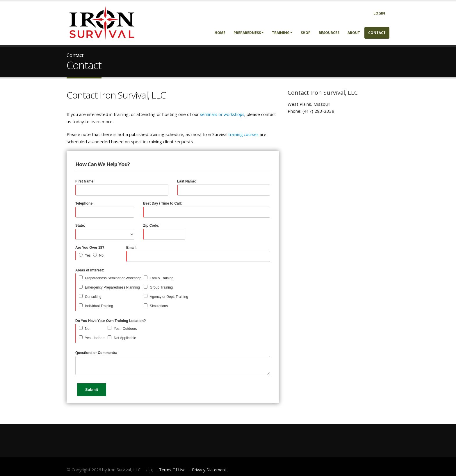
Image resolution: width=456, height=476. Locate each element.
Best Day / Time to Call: (162, 203)
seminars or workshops (222, 114)
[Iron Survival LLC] (101, 23)
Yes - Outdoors (125, 329)
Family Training (162, 278)
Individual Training (99, 306)
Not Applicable (125, 338)
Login (379, 13)
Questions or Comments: (96, 353)
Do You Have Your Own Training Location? (111, 321)
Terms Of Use (172, 470)
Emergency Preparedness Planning (112, 287)
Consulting (93, 297)
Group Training (161, 287)
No (101, 255)
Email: (131, 248)
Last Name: (187, 181)
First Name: (85, 181)
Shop (306, 33)
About (354, 33)
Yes (88, 255)
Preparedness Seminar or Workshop (113, 278)
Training (282, 33)
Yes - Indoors (95, 338)
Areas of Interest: (90, 270)
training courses (244, 134)
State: (80, 226)
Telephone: (84, 203)
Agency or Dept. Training (169, 297)
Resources (329, 33)
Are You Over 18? (90, 248)
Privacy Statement (209, 470)
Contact (377, 33)
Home (220, 33)
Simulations (159, 306)
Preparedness (249, 33)
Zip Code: (151, 226)
